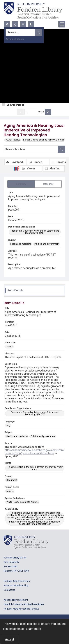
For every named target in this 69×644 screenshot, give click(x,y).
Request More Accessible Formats (21, 609)
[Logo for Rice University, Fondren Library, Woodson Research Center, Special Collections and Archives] (26, 542)
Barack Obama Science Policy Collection (44, 140)
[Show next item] (48, 112)
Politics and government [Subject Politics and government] (47, 244)
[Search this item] (31, 149)
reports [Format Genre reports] (10, 491)
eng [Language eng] (8, 425)
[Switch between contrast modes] (31, 24)
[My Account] (23, 24)
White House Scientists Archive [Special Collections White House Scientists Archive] (23, 502)
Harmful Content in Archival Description (24, 604)
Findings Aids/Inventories (17, 581)
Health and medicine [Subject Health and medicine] (21, 244)
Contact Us (9, 590)
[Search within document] (61, 149)
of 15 (41, 112)
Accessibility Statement (16, 600)
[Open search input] (7, 24)
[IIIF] (16, 168)
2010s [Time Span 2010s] (10, 347)
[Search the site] (28, 32)
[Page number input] (31, 112)
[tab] (21, 184)
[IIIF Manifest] (54, 169)
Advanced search (15, 39)
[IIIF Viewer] (31, 169)
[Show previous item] (20, 112)
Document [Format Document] (12, 480)
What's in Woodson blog (16, 586)
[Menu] (62, 24)
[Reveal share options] (15, 24)
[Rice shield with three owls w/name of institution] (33, 11)
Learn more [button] (33, 629)
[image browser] (14, 105)
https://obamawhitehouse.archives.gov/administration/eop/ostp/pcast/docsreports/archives (34, 452)
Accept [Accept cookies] (10, 639)
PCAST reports (13, 140)
